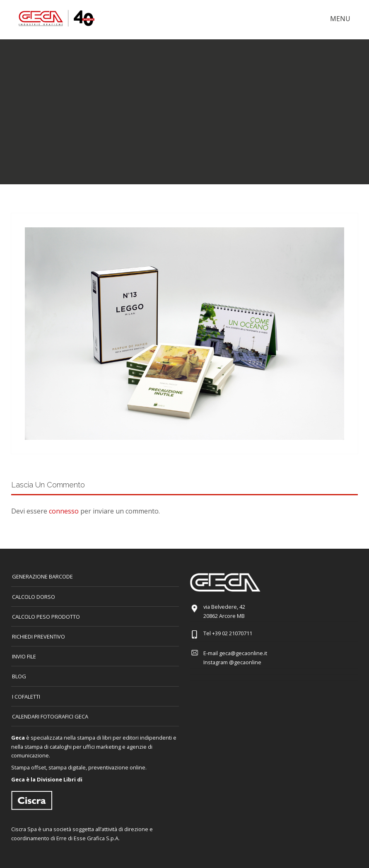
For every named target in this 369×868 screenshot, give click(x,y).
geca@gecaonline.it (243, 653)
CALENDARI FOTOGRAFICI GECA (50, 716)
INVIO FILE (24, 656)
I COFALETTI (26, 697)
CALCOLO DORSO (34, 597)
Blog (19, 676)
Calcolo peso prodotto (46, 617)
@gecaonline (245, 662)
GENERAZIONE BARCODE (42, 576)
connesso (64, 511)
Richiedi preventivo (39, 637)
